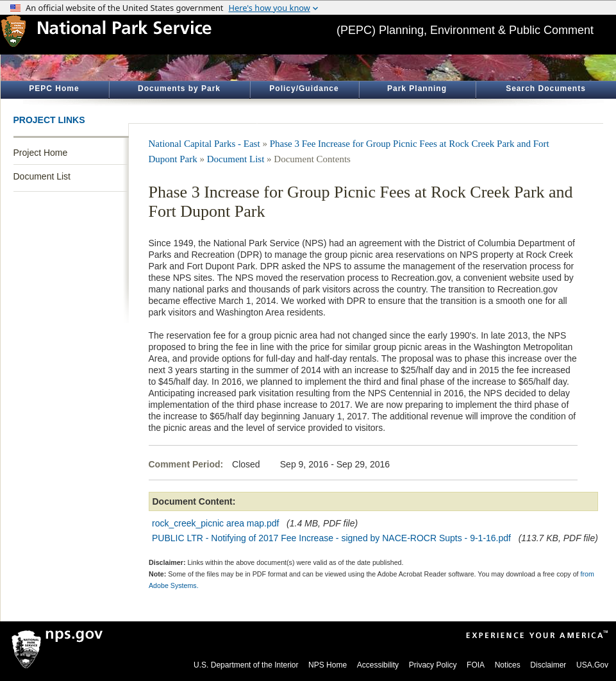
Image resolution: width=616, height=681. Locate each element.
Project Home (41, 153)
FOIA (476, 665)
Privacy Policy (433, 665)
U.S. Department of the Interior (246, 665)
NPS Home (328, 665)
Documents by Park (179, 88)
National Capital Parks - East (204, 144)
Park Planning (417, 88)
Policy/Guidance (304, 88)
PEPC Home (54, 88)
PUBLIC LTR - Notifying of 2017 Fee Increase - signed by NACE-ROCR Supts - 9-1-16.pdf (331, 538)
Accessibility (378, 665)
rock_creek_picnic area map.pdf (215, 523)
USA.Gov (592, 665)
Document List (42, 176)
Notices (508, 665)
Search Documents (546, 88)
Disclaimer (548, 665)
